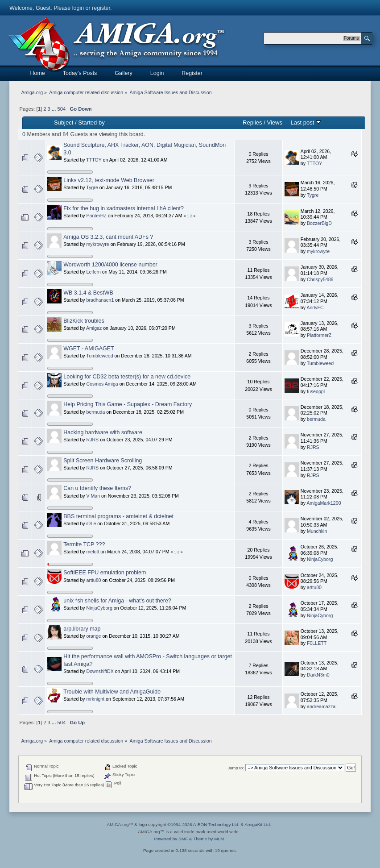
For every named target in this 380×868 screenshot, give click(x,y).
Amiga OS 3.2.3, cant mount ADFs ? (108, 237)
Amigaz (94, 328)
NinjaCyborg (320, 559)
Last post (306, 123)
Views (275, 123)
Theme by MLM (209, 839)
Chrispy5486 (320, 279)
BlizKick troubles (84, 321)
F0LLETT (317, 643)
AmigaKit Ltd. (258, 824)
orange (94, 636)
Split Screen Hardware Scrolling (103, 461)
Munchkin (317, 531)
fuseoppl (316, 391)
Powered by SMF (171, 839)
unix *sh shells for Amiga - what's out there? (117, 601)
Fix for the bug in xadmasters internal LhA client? (124, 208)
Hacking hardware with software (103, 432)
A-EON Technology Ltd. (216, 824)
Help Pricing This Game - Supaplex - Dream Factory (128, 404)
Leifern (94, 272)
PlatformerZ (319, 335)
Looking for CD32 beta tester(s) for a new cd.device (127, 377)
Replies (252, 123)
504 (61, 109)
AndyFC (315, 307)
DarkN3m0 (318, 675)
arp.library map (82, 629)
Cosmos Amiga (102, 384)
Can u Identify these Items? (97, 488)
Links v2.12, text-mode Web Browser (109, 180)
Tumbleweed (99, 356)
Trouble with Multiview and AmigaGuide (112, 692)
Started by (91, 123)
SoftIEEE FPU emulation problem (105, 573)
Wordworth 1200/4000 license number (110, 265)
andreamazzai (322, 706)
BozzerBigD (319, 223)
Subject (64, 123)
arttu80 (94, 580)
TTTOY (94, 160)
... (54, 109)
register (101, 8)
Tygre (92, 187)
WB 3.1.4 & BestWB (88, 293)
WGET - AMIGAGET (89, 349)
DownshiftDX (100, 671)
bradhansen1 (100, 300)
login (78, 8)
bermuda (96, 412)
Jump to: (236, 768)
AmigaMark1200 (324, 503)
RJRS (93, 440)
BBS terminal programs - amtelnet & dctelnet (118, 516)
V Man (93, 496)
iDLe (91, 523)
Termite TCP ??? (84, 544)
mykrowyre (98, 244)
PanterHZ (97, 216)
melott (93, 552)
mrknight (96, 699)
